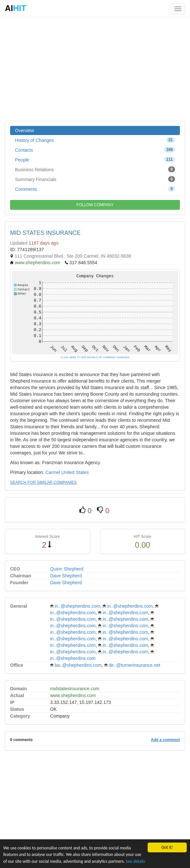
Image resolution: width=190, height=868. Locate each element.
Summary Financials (95, 179)
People (95, 160)
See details (135, 861)
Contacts (95, 150)
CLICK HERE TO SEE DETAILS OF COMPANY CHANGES (95, 357)
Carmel (53, 472)
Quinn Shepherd (67, 569)
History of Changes (95, 140)
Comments (95, 189)
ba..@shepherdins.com (78, 665)
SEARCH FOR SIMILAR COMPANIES (43, 482)
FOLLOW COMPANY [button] (95, 205)
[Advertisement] (95, 69)
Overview (24, 130)
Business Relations (95, 169)
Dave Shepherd (66, 576)
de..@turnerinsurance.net (135, 665)
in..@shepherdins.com (78, 606)
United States (75, 472)
